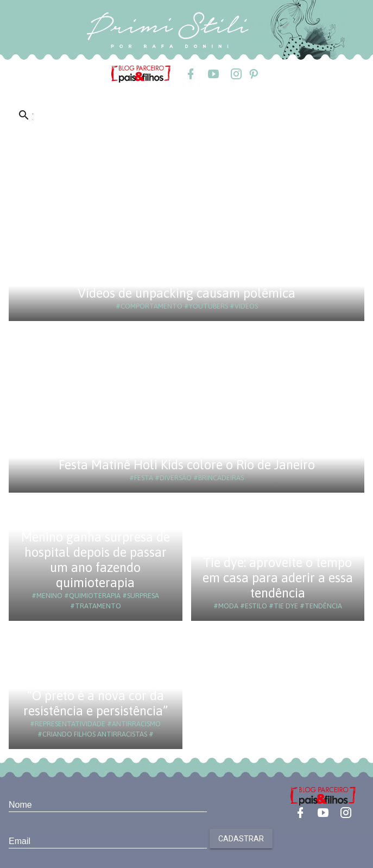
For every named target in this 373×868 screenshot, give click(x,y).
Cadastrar (241, 839)
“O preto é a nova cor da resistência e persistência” (96, 703)
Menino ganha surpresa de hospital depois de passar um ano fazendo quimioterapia (96, 560)
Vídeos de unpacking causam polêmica (186, 293)
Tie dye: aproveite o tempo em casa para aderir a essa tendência (278, 578)
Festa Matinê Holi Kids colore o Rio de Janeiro (187, 465)
